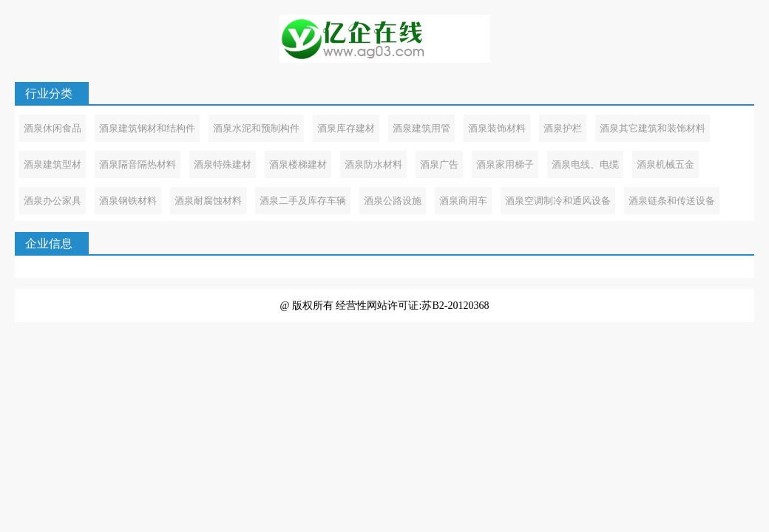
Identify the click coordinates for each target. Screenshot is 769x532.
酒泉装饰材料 (497, 128)
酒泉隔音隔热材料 (138, 164)
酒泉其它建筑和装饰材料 (653, 128)
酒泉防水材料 (373, 164)
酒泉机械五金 (665, 164)
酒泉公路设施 (393, 201)
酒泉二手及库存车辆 (303, 201)
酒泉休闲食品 (52, 128)
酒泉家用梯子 (505, 164)
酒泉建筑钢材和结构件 (147, 128)
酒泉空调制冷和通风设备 (558, 201)
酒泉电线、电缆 (585, 164)
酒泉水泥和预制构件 (256, 128)
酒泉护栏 (563, 128)
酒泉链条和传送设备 (672, 201)
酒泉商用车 (463, 201)
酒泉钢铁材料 (128, 201)
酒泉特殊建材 (223, 164)
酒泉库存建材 (346, 128)
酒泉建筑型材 (52, 164)
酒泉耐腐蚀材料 (208, 201)
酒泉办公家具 (52, 201)
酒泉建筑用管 (421, 128)
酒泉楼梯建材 (298, 164)
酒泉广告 (439, 164)
